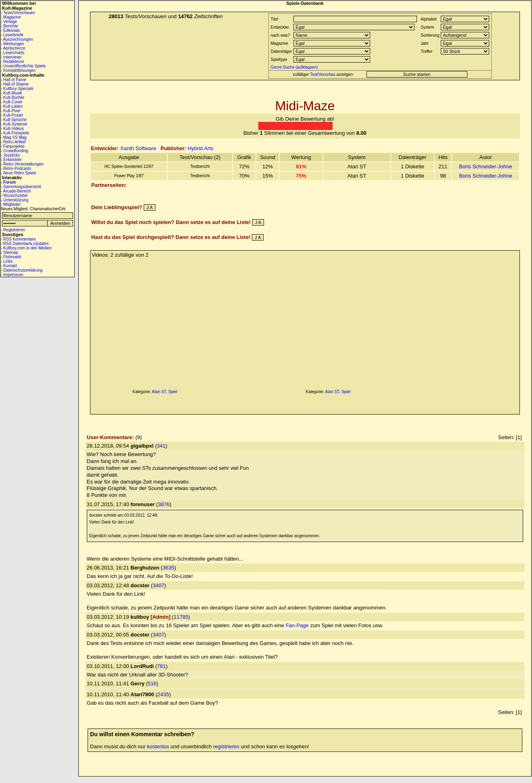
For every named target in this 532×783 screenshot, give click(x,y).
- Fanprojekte (13, 146)
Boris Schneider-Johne (486, 166)
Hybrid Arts (201, 148)
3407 (158, 585)
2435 (163, 694)
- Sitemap (9, 252)
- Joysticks (10, 155)
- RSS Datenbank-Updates (25, 244)
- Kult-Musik (12, 93)
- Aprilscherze (13, 48)
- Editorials (10, 30)
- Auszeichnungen (17, 39)
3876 (164, 504)
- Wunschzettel (14, 196)
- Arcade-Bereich (16, 191)
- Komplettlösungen (18, 70)
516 (152, 684)
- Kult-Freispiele (15, 133)
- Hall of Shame (15, 84)
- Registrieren (13, 230)
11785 (181, 617)
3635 (169, 568)
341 (161, 446)
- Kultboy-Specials (17, 89)
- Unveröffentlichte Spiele (23, 66)
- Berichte (9, 26)
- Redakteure (13, 62)
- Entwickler (11, 160)
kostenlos (158, 746)
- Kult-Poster (12, 115)
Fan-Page (297, 625)
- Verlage (9, 22)
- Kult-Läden (12, 106)
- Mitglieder (11, 204)
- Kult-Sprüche (14, 120)
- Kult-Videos (12, 129)
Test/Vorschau (323, 74)
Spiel (173, 392)
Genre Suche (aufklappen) (294, 67)
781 (161, 666)
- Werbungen (13, 44)
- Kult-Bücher (13, 97)
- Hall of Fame (14, 80)
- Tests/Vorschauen (18, 13)
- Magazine (11, 17)
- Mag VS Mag (14, 137)
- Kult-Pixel (10, 111)
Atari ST (159, 392)
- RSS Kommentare (18, 239)
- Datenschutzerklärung (22, 270)
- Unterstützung (15, 200)
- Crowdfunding (15, 151)
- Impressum (12, 275)
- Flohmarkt (11, 257)
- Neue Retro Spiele (19, 173)
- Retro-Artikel (13, 142)
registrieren (226, 746)
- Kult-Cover (12, 102)
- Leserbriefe (12, 35)
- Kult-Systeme (14, 124)
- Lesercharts (13, 53)
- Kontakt (9, 266)
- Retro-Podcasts (16, 169)
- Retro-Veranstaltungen (22, 164)
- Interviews (11, 57)
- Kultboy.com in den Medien (26, 248)
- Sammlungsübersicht (21, 187)
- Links (7, 261)
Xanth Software (138, 148)
